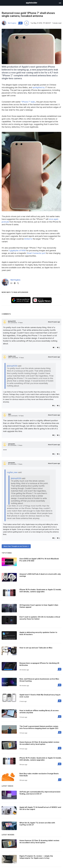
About (54, 322)
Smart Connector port (36, 253)
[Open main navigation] (60, 3)
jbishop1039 (12, 321)
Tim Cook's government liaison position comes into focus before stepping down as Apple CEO (39, 727)
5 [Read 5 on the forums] (60, 732)
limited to (28, 239)
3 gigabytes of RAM (17, 250)
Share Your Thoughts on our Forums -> (16, 546)
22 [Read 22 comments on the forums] (21, 23)
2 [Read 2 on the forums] (60, 717)
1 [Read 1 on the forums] (60, 780)
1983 (10, 414)
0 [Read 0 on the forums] (60, 669)
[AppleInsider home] (32, 3)
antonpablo (12, 444)
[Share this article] (27, 23)
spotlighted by (39, 87)
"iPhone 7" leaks (28, 102)
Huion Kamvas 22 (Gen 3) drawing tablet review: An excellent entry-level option (40, 743)
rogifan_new (12, 356)
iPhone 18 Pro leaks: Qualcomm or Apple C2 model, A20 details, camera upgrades (40, 759)
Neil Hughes (12, 23)
